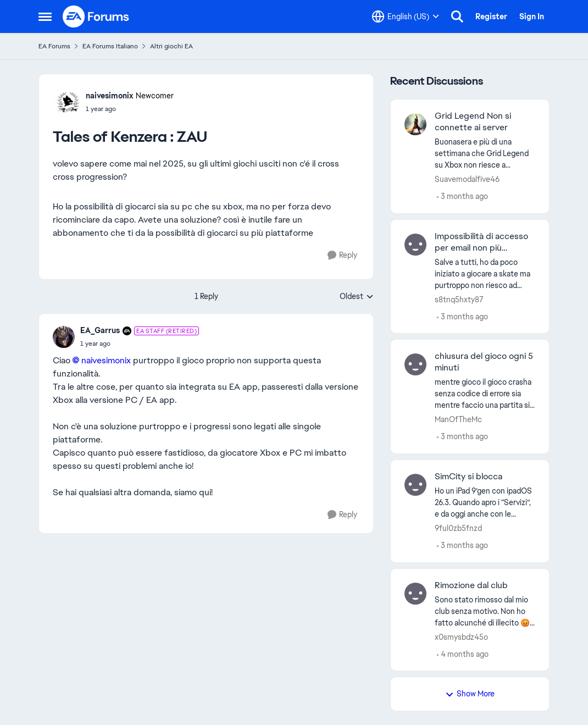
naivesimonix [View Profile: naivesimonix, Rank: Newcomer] (109, 96)
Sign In (532, 16)
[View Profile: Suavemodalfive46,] (415, 124)
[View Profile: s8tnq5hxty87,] (415, 245)
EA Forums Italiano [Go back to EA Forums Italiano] (110, 46)
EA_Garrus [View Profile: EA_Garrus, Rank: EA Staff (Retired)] (100, 330)
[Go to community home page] (96, 16)
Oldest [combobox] (357, 297)
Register (491, 16)
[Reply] (342, 255)
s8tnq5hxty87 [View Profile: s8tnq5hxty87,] (459, 299)
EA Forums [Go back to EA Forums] (54, 46)
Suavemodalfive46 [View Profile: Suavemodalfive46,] (467, 179)
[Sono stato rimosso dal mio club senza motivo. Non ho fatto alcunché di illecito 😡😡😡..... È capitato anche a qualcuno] (485, 611)
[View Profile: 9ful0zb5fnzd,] (415, 485)
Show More (470, 694)
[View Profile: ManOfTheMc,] (415, 364)
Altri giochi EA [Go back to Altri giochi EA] (171, 46)
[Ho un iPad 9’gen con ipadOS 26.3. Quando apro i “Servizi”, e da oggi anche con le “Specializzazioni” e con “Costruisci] (485, 503)
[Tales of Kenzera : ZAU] (140, 344)
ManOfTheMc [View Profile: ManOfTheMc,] (458, 419)
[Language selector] (406, 16)
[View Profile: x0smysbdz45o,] (415, 594)
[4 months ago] (463, 654)
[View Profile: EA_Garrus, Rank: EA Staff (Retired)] (64, 337)
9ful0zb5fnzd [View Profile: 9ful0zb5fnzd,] (458, 528)
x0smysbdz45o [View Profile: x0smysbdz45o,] (461, 637)
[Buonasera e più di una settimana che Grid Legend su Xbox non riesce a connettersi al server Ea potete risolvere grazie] (485, 154)
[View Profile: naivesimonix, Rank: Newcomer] (66, 102)
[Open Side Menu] (45, 16)
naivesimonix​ (106, 360)
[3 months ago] (462, 197)
